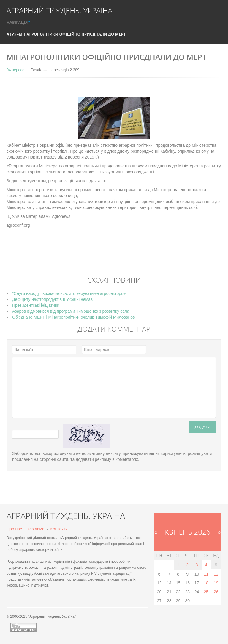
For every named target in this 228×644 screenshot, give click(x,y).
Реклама (36, 529)
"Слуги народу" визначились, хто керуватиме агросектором (69, 293)
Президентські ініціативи (36, 305)
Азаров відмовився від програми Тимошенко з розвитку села (71, 311)
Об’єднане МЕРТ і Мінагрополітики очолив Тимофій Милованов (73, 317)
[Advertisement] (115, 256)
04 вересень (18, 70)
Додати (202, 427)
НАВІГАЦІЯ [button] (19, 22)
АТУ (10, 34)
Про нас (14, 529)
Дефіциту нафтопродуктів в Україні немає (52, 299)
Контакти (59, 529)
